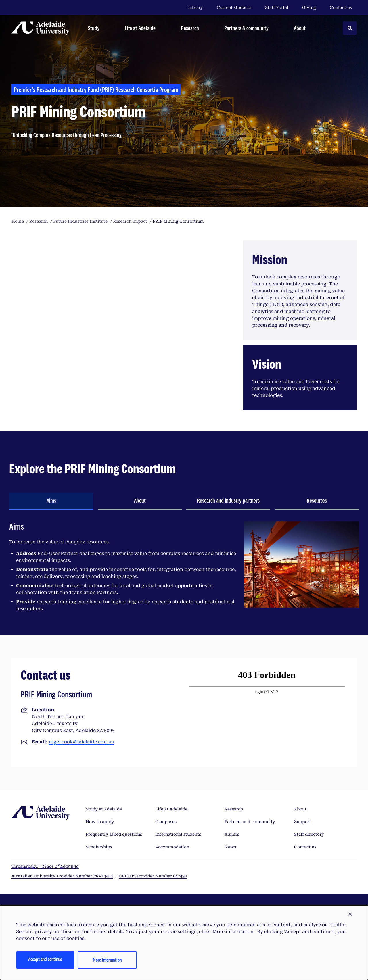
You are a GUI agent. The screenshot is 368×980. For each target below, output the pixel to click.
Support (303, 822)
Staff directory (309, 834)
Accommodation (172, 847)
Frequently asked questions (114, 834)
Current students (234, 7)
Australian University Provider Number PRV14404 (62, 876)
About (300, 809)
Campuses (166, 822)
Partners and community (250, 822)
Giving (309, 7)
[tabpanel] (184, 569)
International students (178, 834)
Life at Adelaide (171, 809)
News (230, 847)
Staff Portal (277, 7)
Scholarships (99, 847)
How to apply (100, 822)
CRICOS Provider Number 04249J (153, 876)
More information (107, 960)
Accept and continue (45, 959)
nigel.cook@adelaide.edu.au (82, 742)
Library (195, 7)
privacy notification (58, 932)
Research (234, 809)
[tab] (51, 501)
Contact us (341, 7)
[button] (350, 914)
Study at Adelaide (104, 809)
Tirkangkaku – (45, 866)
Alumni (232, 834)
